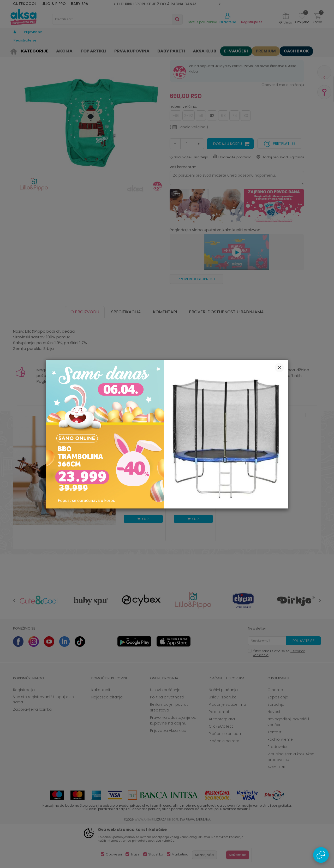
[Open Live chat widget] (321, 855)
